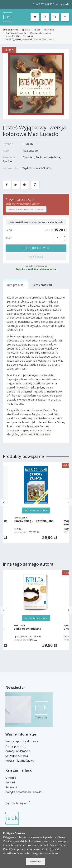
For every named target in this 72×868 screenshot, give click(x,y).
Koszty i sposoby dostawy (22, 741)
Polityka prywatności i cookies (24, 792)
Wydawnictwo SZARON (37, 168)
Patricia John (20, 518)
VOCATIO (34, 532)
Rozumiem (36, 861)
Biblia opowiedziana (28, 629)
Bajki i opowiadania (16, 33)
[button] (45, 17)
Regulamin (12, 787)
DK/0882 (28, 144)
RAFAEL (33, 640)
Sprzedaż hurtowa (17, 756)
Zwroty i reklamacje (18, 751)
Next (68, 502)
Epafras (26, 30)
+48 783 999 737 (44, 4)
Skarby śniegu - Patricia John (34, 521)
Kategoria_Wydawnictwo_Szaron (26, 209)
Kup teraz (36, 257)
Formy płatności (15, 746)
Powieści (18, 529)
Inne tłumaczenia (53, 636)
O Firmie (11, 778)
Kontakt (65, 4)
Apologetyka (20, 636)
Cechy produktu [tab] (42, 285)
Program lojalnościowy (20, 761)
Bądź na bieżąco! (18, 803)
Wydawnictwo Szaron (41, 33)
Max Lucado (30, 151)
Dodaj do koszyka (36, 248)
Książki (37, 30)
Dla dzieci (49, 30)
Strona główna (10, 30)
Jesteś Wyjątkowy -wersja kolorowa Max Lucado (30, 39)
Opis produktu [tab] (16, 285)
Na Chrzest (35, 636)
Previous (4, 502)
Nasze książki (12, 36)
